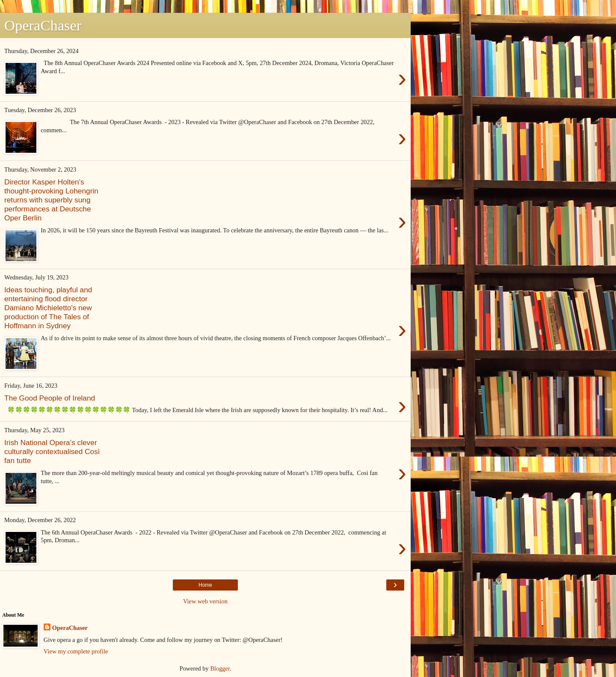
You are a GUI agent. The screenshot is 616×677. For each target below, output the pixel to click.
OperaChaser (70, 628)
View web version (205, 601)
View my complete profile (76, 651)
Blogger (220, 668)
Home (205, 585)
